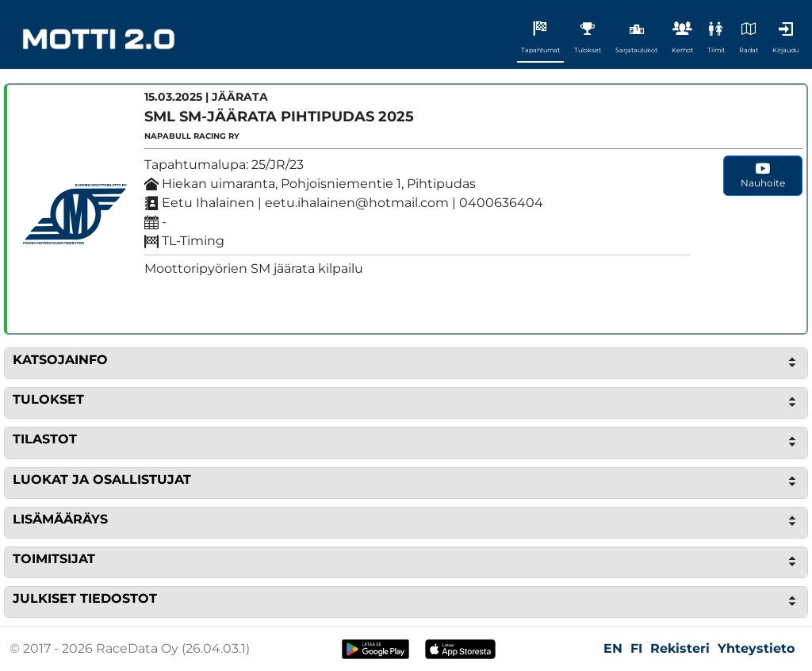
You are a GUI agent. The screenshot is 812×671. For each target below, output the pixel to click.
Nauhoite (763, 175)
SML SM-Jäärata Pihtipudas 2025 (279, 117)
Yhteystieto (756, 648)
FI (636, 648)
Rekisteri (680, 648)
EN (613, 648)
